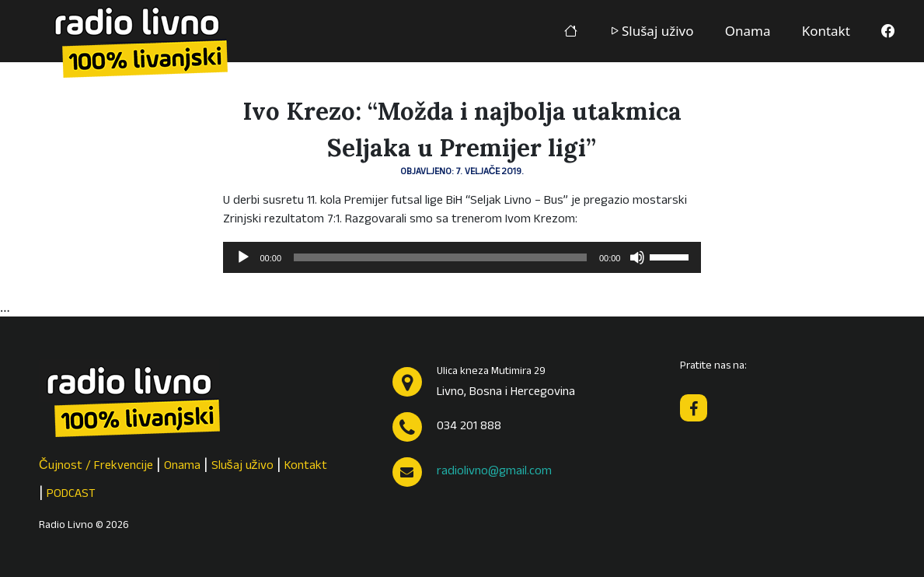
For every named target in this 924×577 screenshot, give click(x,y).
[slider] (440, 257)
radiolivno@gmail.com (494, 472)
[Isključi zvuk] (637, 257)
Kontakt (826, 31)
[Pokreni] (243, 257)
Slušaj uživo (651, 31)
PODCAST (71, 495)
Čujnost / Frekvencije (96, 467)
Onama (748, 31)
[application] (462, 257)
